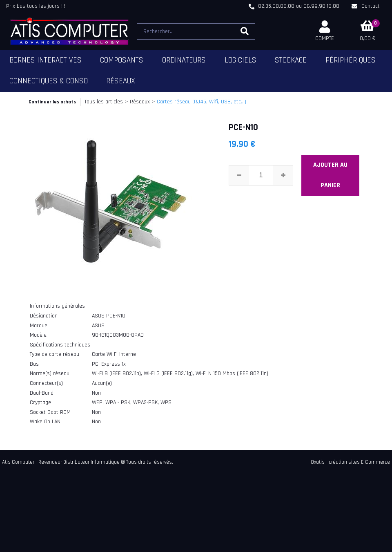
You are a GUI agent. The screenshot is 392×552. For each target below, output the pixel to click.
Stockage (291, 60)
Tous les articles (104, 102)
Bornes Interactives (46, 60)
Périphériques (351, 60)
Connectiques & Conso (49, 81)
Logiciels (241, 60)
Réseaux (121, 81)
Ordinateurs (184, 60)
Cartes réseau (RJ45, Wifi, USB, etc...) (202, 102)
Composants (122, 60)
